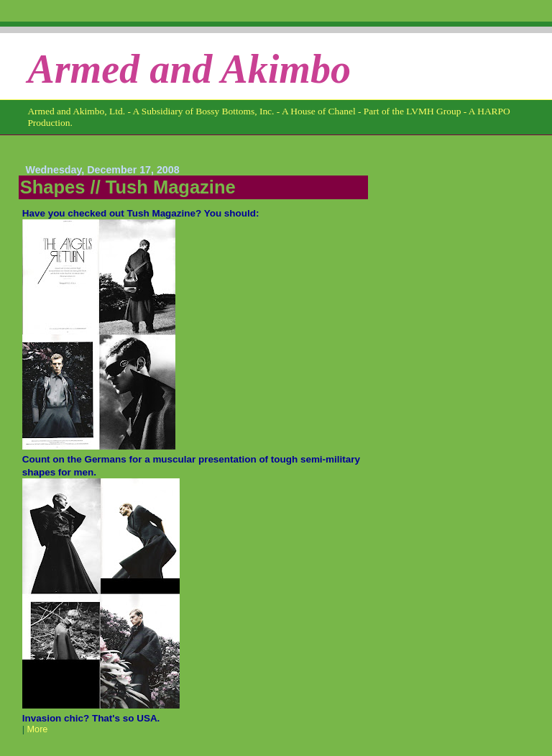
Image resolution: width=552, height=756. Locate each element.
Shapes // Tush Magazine (128, 187)
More (38, 729)
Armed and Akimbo (189, 69)
